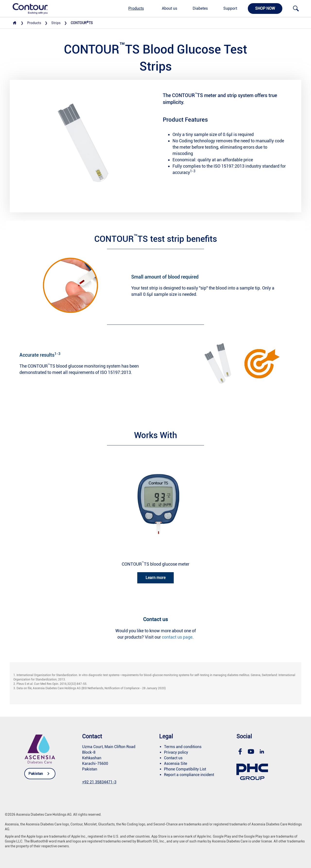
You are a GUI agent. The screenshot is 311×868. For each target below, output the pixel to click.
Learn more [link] (155, 578)
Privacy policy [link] (176, 752)
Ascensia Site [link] (176, 764)
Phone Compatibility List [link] (185, 769)
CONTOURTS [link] (82, 23)
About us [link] (169, 8)
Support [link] (230, 8)
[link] (27, 8)
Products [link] (136, 8)
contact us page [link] (177, 637)
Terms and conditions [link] (183, 747)
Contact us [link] (173, 758)
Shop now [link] (265, 8)
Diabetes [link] (200, 8)
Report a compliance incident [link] (189, 775)
